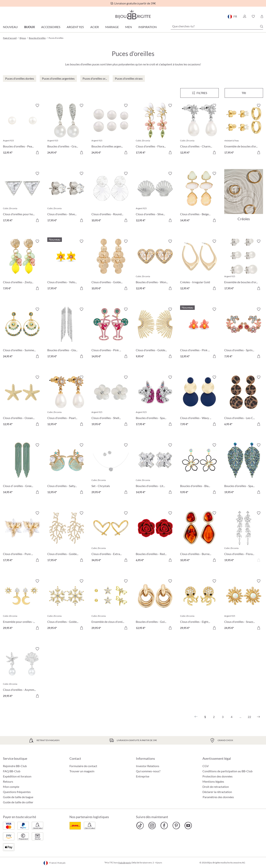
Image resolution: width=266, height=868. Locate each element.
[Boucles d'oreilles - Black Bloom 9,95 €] (199, 469)
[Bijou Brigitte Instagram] (152, 826)
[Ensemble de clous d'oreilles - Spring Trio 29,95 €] (111, 605)
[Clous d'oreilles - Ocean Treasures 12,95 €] (22, 401)
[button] (244, 16)
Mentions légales (213, 781)
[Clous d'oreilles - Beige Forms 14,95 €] (199, 198)
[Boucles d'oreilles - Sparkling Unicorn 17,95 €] (155, 401)
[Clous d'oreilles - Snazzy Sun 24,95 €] (244, 605)
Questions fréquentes (17, 792)
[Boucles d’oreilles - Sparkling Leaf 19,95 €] (244, 469)
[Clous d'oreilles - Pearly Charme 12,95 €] (67, 401)
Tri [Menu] (244, 93)
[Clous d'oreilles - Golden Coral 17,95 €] (67, 537)
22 (249, 717)
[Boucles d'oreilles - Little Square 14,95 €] (155, 469)
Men (129, 27)
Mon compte (11, 787)
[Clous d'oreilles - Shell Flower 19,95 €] (111, 401)
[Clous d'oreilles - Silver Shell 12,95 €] (155, 198)
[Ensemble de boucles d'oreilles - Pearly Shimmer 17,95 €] (244, 265)
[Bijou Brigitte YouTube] (188, 826)
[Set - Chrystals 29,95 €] (111, 469)
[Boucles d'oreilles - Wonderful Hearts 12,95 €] (155, 265)
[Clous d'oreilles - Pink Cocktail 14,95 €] (111, 333)
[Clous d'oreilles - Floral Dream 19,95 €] (244, 537)
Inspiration (148, 27)
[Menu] (199, 93)
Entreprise (143, 776)
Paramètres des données (218, 797)
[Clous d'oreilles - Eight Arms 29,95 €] (199, 605)
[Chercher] (262, 26)
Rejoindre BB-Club (15, 766)
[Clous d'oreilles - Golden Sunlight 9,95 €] (155, 333)
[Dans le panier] (37, 152)
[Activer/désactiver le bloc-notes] (37, 105)
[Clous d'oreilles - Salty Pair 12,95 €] (67, 469)
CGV (206, 766)
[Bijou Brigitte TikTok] (140, 826)
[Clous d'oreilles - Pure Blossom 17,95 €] (22, 537)
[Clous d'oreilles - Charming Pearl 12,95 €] (199, 130)
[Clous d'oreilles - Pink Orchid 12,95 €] (199, 333)
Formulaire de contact (83, 766)
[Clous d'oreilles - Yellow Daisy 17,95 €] (67, 265)
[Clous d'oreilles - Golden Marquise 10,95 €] (111, 265)
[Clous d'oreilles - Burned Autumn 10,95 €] (199, 537)
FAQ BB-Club (12, 771)
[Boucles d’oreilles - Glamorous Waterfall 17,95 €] (67, 333)
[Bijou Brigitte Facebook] (164, 826)
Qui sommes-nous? (148, 771)
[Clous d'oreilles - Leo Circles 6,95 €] (244, 401)
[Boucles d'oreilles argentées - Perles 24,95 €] (111, 130)
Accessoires (51, 27)
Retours (8, 781)
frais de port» (125, 863)
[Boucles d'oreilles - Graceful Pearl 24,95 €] (67, 130)
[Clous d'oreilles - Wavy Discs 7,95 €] (199, 401)
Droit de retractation (216, 787)
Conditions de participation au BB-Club (227, 771)
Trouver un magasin (82, 771)
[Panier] (262, 16)
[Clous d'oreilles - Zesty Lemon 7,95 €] (22, 265)
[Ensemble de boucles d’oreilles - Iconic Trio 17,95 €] (244, 130)
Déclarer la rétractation (217, 792)
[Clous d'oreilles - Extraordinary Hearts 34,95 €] (111, 537)
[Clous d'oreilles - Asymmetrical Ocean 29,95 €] (22, 673)
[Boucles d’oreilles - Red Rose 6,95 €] (155, 537)
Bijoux (29, 27)
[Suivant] (258, 717)
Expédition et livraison (17, 776)
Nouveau (10, 27)
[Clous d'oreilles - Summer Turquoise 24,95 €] (22, 333)
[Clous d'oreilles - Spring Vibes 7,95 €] (244, 333)
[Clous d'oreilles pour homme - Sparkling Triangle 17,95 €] (22, 198)
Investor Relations (148, 766)
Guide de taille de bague (18, 797)
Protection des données (218, 776)
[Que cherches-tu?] (217, 26)
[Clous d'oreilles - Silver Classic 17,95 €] (67, 198)
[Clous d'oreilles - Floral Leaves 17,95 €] (155, 130)
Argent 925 (75, 27)
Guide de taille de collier (18, 802)
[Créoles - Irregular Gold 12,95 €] (199, 265)
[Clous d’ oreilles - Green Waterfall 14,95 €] (22, 469)
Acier (95, 27)
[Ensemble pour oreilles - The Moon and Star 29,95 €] (22, 605)
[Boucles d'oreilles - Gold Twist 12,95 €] (155, 605)
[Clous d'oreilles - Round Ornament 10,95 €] (111, 198)
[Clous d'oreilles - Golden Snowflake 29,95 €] (67, 605)
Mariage (112, 27)
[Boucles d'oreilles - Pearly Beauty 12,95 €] (22, 130)
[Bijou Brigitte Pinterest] (176, 826)
